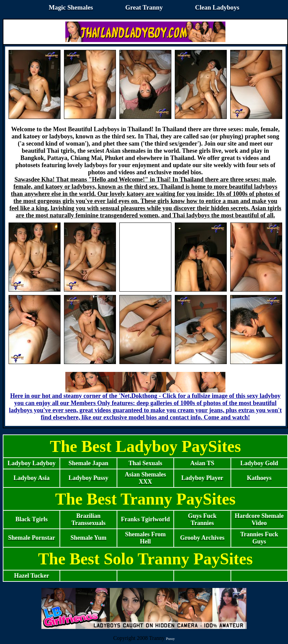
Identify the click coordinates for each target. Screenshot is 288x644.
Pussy (170, 639)
